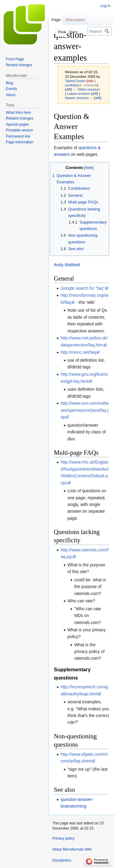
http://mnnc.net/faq (78, 352)
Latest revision (78, 93)
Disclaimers (62, 860)
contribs (71, 85)
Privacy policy (63, 838)
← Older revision (86, 89)
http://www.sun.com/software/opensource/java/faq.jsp (85, 410)
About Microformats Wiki (72, 849)
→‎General (89, 85)
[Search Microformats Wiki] (99, 31)
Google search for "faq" (83, 288)
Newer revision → (79, 98)
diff (69, 89)
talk (91, 81)
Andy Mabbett (67, 265)
